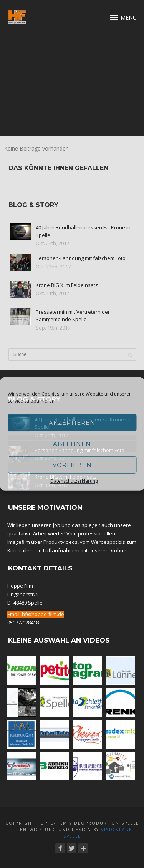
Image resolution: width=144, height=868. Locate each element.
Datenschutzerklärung (74, 481)
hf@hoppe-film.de (43, 614)
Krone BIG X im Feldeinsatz (67, 285)
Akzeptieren (72, 422)
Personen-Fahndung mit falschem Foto (81, 258)
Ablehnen (72, 443)
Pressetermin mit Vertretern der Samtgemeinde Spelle (73, 316)
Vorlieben (72, 465)
